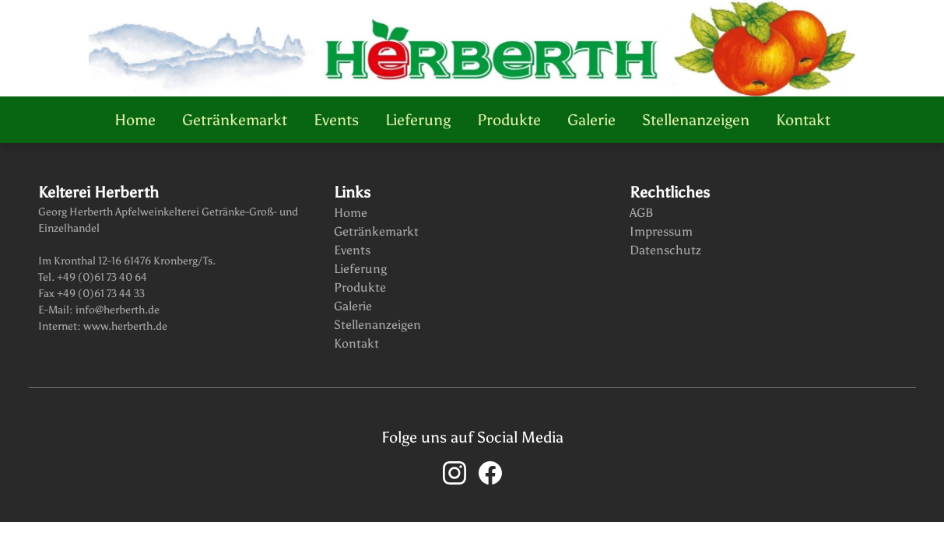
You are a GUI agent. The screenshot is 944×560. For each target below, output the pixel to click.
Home (135, 120)
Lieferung (418, 120)
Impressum (661, 231)
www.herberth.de (124, 326)
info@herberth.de (116, 310)
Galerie (591, 120)
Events (336, 120)
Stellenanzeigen (696, 120)
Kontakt (803, 120)
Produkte (509, 120)
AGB (642, 213)
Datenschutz (665, 250)
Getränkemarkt (235, 120)
